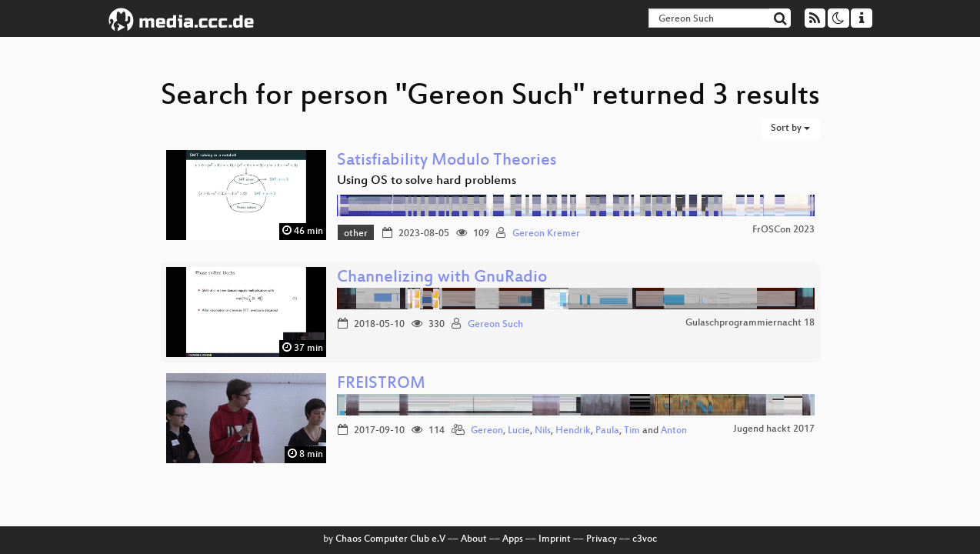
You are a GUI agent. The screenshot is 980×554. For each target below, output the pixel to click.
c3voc (645, 539)
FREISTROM (381, 384)
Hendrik (573, 431)
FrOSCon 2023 (783, 230)
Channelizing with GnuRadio (442, 278)
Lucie (519, 431)
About (474, 539)
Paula (607, 431)
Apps (513, 539)
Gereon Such (495, 325)
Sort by (790, 128)
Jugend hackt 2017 (774, 429)
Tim (632, 431)
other (356, 234)
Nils (543, 431)
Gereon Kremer (546, 234)
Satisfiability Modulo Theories (447, 161)
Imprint (555, 539)
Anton (674, 431)
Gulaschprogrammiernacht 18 (750, 323)
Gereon (487, 431)
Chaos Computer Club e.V (390, 539)
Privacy (602, 539)
